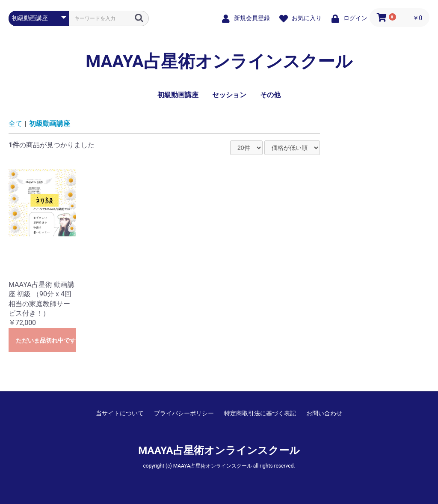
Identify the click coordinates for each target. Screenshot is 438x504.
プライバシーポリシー (184, 413)
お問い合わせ (324, 413)
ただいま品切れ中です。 (46, 340)
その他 (270, 95)
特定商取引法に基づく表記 (260, 413)
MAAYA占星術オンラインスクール (219, 62)
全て (15, 124)
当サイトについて (120, 413)
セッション (229, 95)
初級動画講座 (178, 95)
